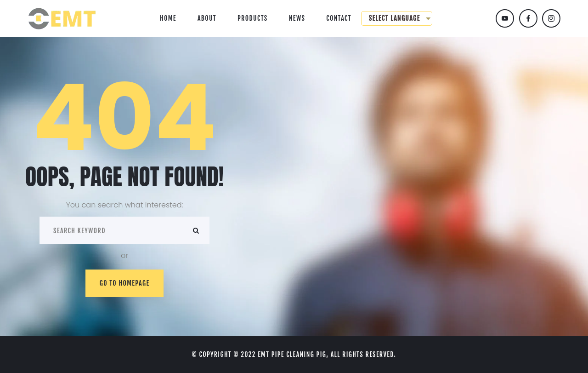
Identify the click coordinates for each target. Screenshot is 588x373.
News (297, 18)
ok (196, 230)
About (207, 18)
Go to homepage (125, 283)
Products (253, 18)
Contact (339, 18)
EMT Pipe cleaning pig (292, 354)
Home (168, 18)
